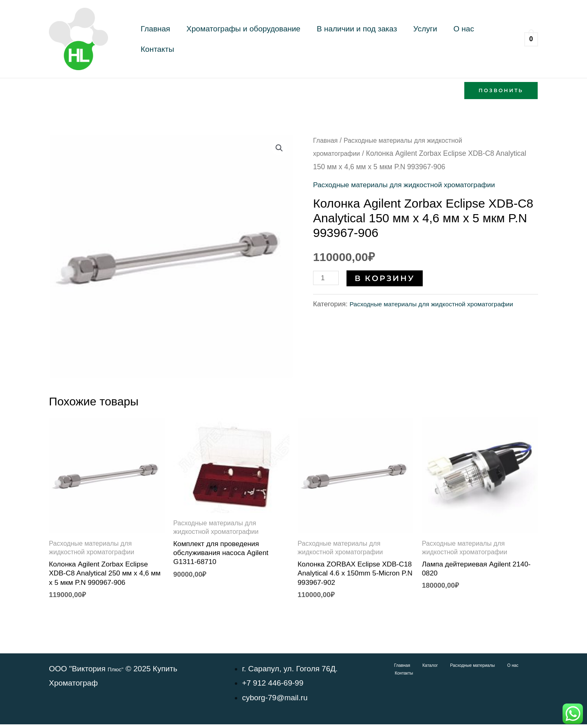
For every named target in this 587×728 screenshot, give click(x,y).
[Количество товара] (327, 278)
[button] (501, 91)
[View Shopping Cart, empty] (531, 39)
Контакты (453, 39)
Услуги (391, 39)
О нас (420, 39)
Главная (150, 39)
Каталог (418, 669)
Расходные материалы (455, 669)
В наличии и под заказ (332, 39)
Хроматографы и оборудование (229, 39)
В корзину (387, 278)
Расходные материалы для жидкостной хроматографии (413, 185)
